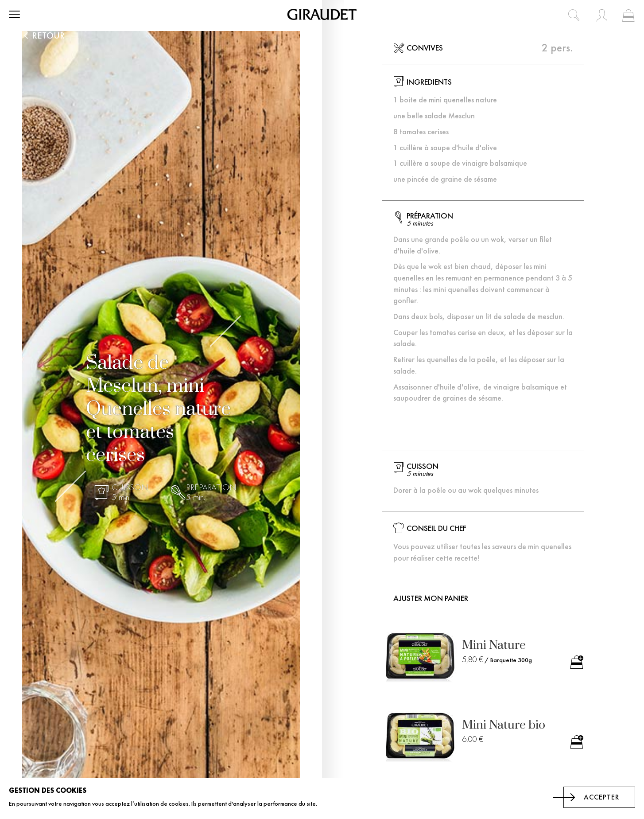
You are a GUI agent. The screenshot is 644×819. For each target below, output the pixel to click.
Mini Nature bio (504, 725)
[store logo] (322, 14)
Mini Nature (494, 645)
